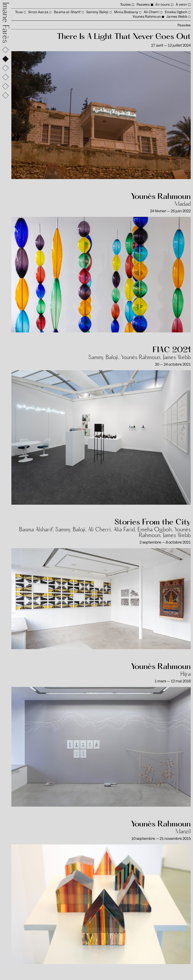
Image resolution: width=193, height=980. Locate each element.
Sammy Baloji (97, 12)
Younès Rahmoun (147, 17)
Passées (143, 5)
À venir (181, 5)
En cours (163, 5)
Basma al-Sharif (67, 12)
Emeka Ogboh (176, 12)
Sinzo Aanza (38, 12)
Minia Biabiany (126, 12)
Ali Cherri (151, 12)
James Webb (177, 17)
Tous (19, 12)
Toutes (125, 5)
